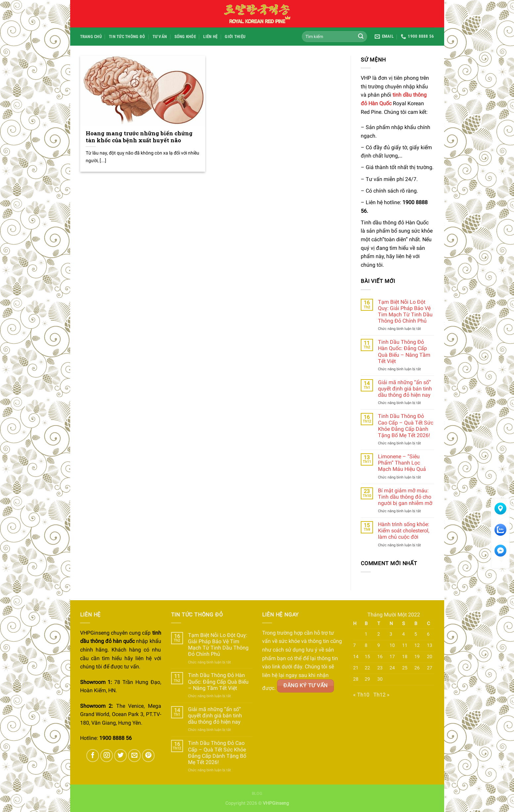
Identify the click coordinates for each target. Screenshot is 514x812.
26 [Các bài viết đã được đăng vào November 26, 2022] (417, 668)
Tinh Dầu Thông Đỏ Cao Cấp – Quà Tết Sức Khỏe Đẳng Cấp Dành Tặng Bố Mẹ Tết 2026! (406, 426)
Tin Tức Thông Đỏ (127, 37)
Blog (257, 793)
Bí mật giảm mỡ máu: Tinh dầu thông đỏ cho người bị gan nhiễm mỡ (405, 497)
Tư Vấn (160, 37)
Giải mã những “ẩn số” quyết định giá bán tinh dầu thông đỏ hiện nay (405, 389)
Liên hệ (210, 37)
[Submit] (361, 37)
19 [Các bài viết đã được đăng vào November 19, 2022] (417, 657)
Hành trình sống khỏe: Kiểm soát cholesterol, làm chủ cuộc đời (404, 531)
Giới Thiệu (235, 37)
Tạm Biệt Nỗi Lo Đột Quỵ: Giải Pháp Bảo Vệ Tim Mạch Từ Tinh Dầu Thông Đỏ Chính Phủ (405, 312)
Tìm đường (500, 511)
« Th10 (361, 695)
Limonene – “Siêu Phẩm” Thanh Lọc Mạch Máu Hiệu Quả (402, 463)
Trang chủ (91, 37)
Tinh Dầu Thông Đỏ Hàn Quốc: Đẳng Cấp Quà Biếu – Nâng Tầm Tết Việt (404, 352)
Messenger (500, 553)
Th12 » (381, 695)
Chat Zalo (500, 532)
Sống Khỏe (185, 37)
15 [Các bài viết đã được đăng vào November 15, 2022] (367, 657)
